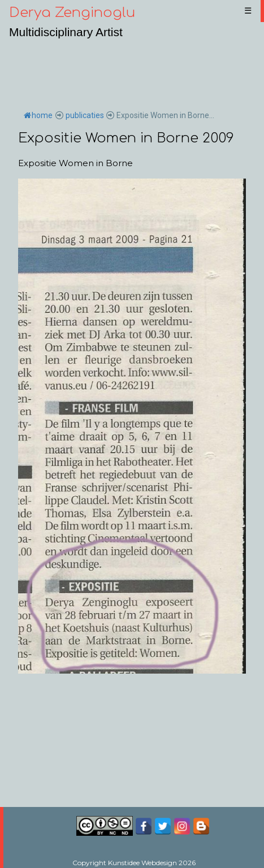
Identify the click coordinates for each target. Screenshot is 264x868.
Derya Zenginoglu (72, 13)
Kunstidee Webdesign (142, 863)
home (38, 115)
